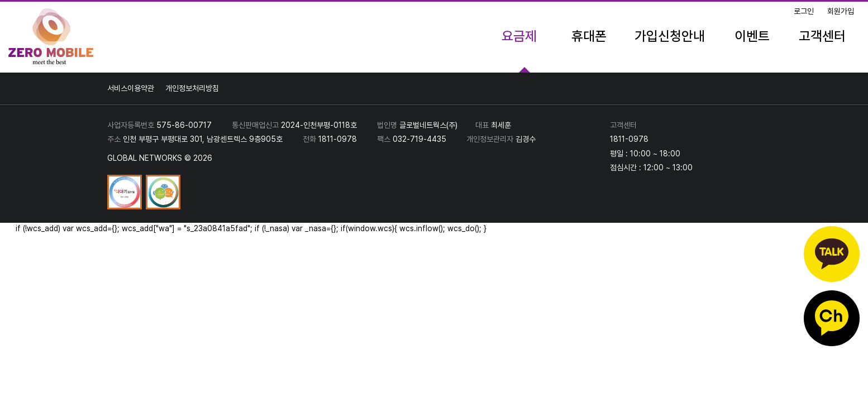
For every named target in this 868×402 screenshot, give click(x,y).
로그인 (804, 11)
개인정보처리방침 (192, 88)
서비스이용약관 (131, 88)
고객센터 (822, 36)
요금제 (519, 36)
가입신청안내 (670, 36)
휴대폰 (589, 36)
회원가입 (841, 11)
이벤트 (752, 36)
